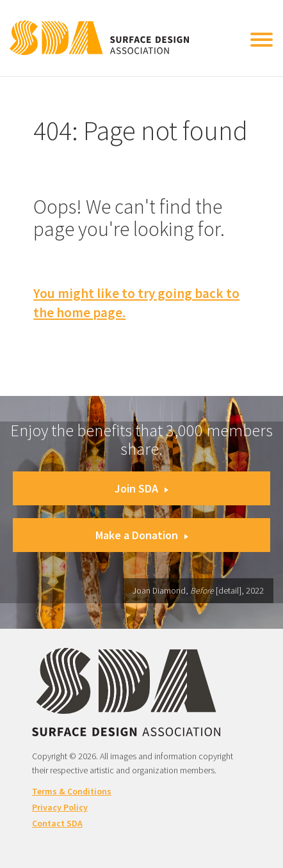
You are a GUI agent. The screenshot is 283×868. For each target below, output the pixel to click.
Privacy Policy (60, 807)
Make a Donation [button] (142, 535)
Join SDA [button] (141, 488)
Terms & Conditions (72, 791)
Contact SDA (57, 823)
